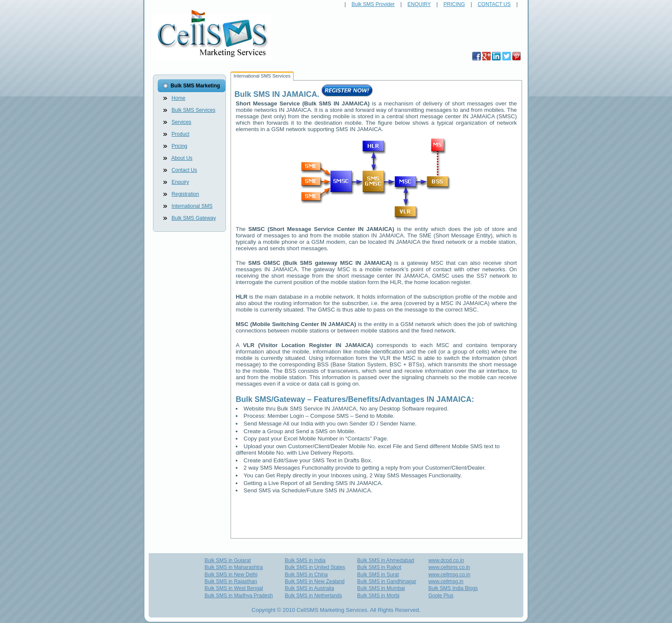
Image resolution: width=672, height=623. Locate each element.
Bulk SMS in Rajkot (379, 567)
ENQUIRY (419, 4)
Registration (185, 194)
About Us (182, 158)
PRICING (454, 4)
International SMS (192, 206)
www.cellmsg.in (446, 581)
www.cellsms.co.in (449, 567)
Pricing (179, 146)
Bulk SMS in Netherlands (313, 596)
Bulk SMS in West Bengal (234, 588)
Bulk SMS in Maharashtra (234, 567)
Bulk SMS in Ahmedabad (385, 560)
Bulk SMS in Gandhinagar (387, 581)
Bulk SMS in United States (315, 567)
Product (180, 134)
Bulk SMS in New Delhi (231, 575)
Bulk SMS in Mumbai (381, 588)
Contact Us (184, 170)
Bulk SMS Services (193, 110)
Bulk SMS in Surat (378, 575)
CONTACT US (494, 4)
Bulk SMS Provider (373, 4)
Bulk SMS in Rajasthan (231, 581)
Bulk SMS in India (305, 560)
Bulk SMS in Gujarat (228, 560)
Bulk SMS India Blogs (453, 588)
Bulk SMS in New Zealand (315, 581)
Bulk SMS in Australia (310, 588)
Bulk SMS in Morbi (378, 596)
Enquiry (180, 182)
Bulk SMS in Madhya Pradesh (238, 596)
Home (178, 98)
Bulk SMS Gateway (193, 218)
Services (181, 122)
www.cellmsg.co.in (449, 575)
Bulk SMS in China (306, 575)
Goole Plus (441, 596)
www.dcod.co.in (446, 560)
